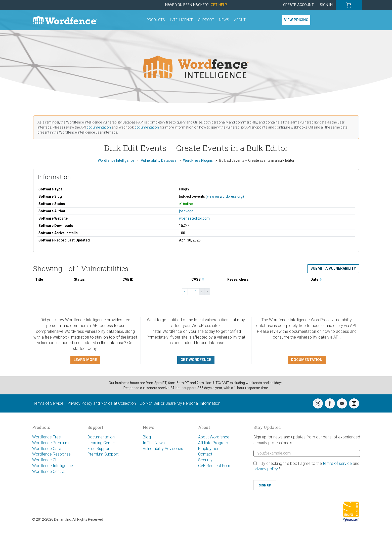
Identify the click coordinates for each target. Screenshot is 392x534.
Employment (209, 449)
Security (205, 460)
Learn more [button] (85, 360)
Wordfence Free (47, 437)
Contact (205, 454)
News (224, 20)
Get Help (219, 5)
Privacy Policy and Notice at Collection (102, 403)
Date (316, 279)
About (240, 20)
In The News (154, 443)
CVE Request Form (215, 466)
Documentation (101, 437)
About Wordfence (214, 437)
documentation (99, 127)
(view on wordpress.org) (225, 196)
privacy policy (266, 469)
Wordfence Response (51, 454)
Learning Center (101, 443)
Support (206, 20)
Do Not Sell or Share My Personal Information (180, 403)
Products (156, 20)
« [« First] (185, 292)
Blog (147, 437)
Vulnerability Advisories (163, 449)
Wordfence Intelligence (53, 466)
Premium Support (103, 454)
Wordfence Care (47, 449)
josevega (186, 211)
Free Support (99, 449)
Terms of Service (48, 403)
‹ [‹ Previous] (190, 292)
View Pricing (296, 20)
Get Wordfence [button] (196, 360)
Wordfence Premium (50, 443)
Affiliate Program (213, 443)
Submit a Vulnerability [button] (333, 269)
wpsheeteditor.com (194, 218)
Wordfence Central (49, 471)
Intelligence (182, 20)
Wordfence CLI (45, 460)
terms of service (337, 463)
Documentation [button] (307, 360)
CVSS (198, 279)
